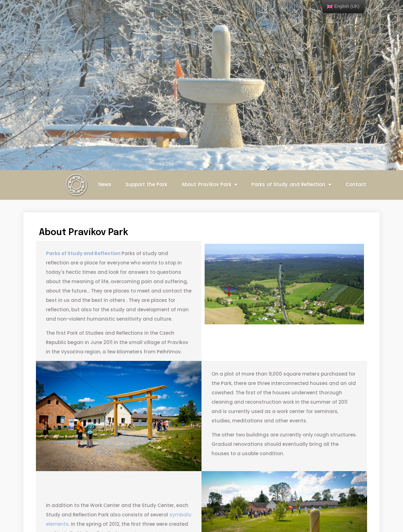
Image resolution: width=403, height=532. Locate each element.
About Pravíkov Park (209, 185)
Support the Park (146, 184)
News (105, 184)
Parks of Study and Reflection (291, 185)
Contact (356, 184)
